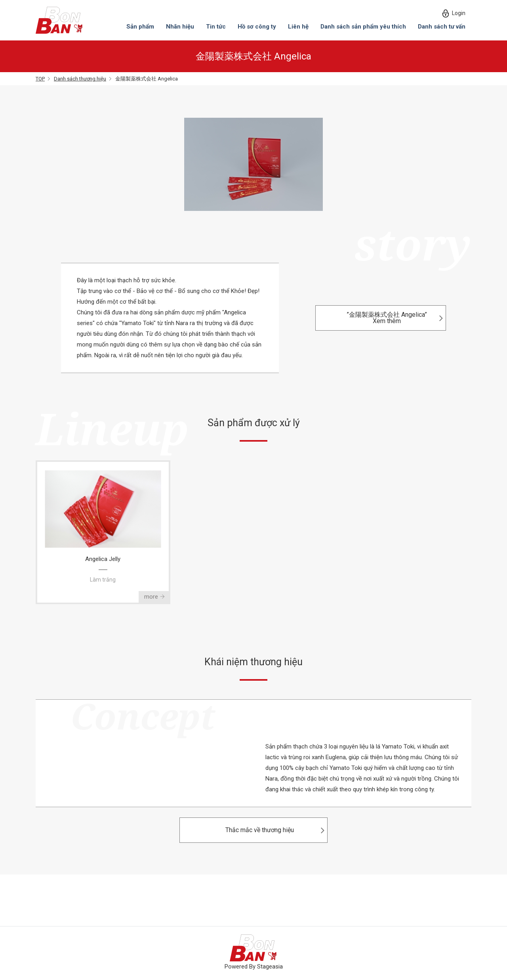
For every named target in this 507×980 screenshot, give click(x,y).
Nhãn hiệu (180, 27)
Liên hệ (298, 27)
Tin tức (216, 27)
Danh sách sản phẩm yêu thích (363, 27)
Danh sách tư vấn (442, 27)
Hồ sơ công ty (257, 27)
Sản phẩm (140, 27)
